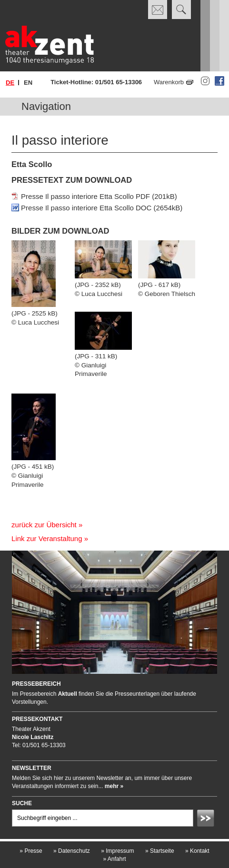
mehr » (114, 786)
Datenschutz (72, 851)
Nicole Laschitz (33, 737)
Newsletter (32, 768)
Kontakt (197, 851)
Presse (31, 851)
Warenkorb (169, 82)
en (28, 83)
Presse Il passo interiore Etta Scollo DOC (86, 208)
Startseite (160, 851)
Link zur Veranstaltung (47, 538)
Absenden (207, 819)
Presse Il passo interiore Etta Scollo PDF (85, 196)
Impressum (117, 851)
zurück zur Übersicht (44, 525)
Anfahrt (114, 859)
